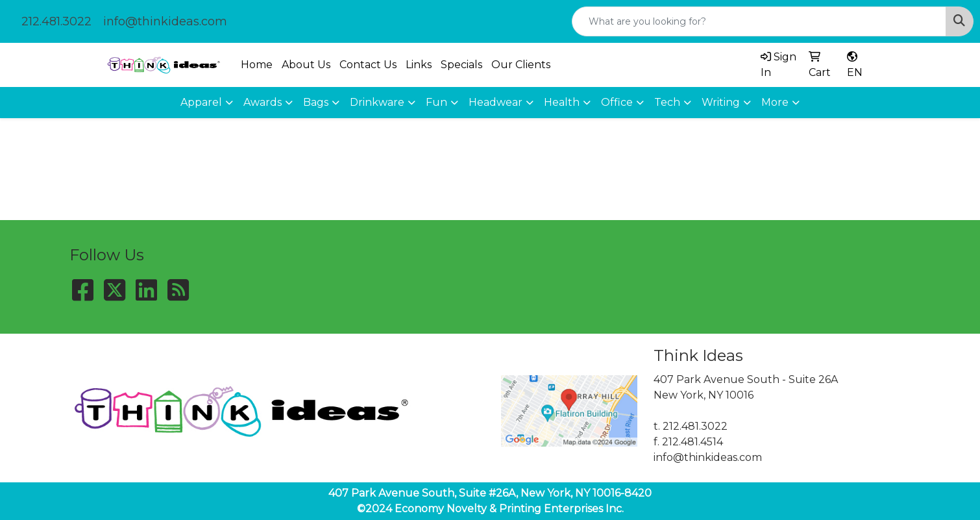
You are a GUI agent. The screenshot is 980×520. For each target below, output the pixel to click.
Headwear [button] (496, 102)
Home (257, 65)
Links (419, 65)
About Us (306, 65)
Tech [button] (667, 102)
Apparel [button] (201, 102)
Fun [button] (436, 102)
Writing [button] (721, 102)
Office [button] (617, 102)
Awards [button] (263, 102)
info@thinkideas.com (165, 21)
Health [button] (562, 102)
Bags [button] (316, 102)
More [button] (775, 102)
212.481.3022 (56, 21)
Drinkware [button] (377, 102)
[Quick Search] (759, 21)
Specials (461, 65)
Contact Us (368, 65)
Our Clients (521, 65)
